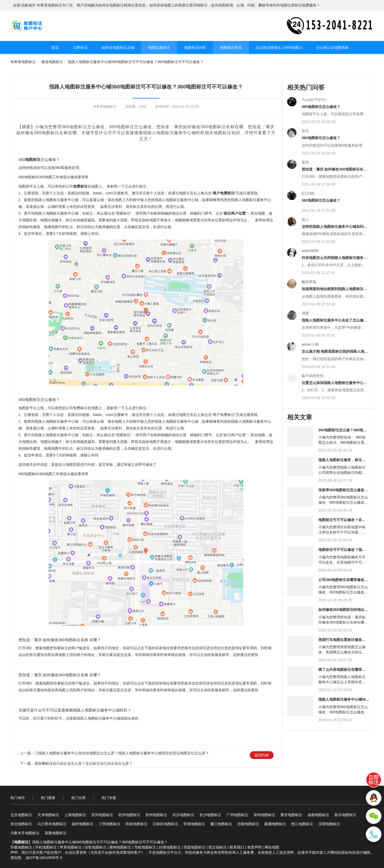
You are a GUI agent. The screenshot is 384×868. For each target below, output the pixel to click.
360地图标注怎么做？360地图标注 (343, 432)
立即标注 (80, 47)
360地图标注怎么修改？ (321, 107)
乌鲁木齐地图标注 (25, 833)
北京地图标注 (21, 815)
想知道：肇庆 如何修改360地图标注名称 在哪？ (334, 171)
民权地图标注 (137, 824)
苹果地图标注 (71, 847)
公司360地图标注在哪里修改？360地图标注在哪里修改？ (343, 582)
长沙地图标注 (210, 815)
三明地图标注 (110, 824)
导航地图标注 (145, 847)
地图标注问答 (195, 47)
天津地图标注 (48, 815)
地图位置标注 (159, 47)
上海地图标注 (75, 815)
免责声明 (254, 847)
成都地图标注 (318, 815)
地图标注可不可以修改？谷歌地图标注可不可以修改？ (342, 522)
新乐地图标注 (345, 815)
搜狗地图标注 (120, 847)
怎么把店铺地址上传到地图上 (279, 47)
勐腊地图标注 (275, 824)
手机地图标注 (46, 847)
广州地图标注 (237, 815)
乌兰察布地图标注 (52, 824)
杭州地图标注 (129, 815)
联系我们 (237, 847)
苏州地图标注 (102, 815)
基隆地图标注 (56, 833)
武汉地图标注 (183, 815)
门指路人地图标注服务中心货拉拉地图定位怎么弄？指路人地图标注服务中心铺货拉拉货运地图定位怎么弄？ (122, 753)
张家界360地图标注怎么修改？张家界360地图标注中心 (343, 492)
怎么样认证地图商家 (332, 47)
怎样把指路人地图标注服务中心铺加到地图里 (334, 228)
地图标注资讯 (231, 47)
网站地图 (272, 847)
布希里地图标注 (23, 62)
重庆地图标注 (291, 815)
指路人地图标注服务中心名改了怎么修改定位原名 (334, 322)
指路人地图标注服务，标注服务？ (342, 462)
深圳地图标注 (264, 815)
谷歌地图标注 (96, 847)
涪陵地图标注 (248, 824)
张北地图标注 (21, 824)
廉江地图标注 (221, 824)
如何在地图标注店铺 (118, 47)
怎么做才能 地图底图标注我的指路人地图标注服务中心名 (335, 353)
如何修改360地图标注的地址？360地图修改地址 (343, 611)
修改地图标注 (52, 62)
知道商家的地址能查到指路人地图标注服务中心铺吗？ (334, 291)
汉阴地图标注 (329, 824)
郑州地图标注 (156, 815)
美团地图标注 (194, 847)
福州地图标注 (83, 824)
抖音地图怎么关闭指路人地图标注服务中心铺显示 (334, 260)
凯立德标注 (218, 847)
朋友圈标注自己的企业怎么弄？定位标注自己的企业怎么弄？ (84, 763)
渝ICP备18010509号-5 (44, 858)
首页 (55, 47)
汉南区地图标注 (165, 824)
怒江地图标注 (302, 824)
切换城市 (28, 5)
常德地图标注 (194, 824)
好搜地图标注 (170, 847)
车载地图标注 (21, 847)
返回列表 (262, 755)
